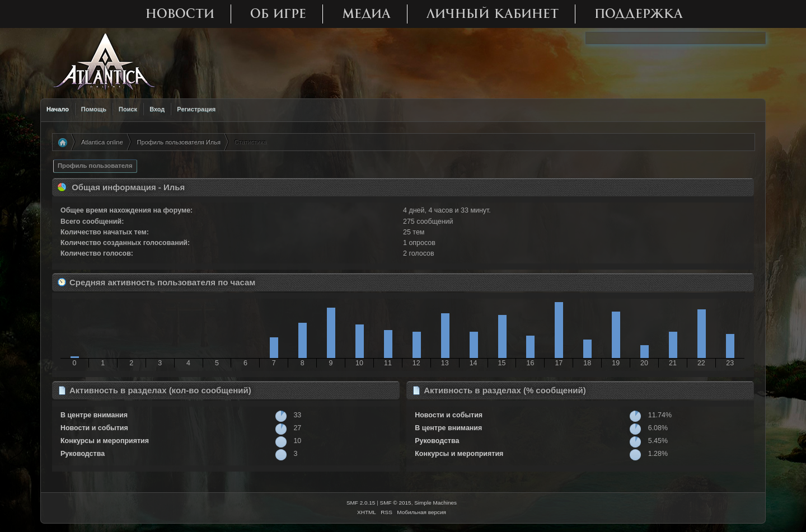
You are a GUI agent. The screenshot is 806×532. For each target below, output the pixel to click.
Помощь (94, 109)
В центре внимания (94, 415)
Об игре (278, 14)
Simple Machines (435, 503)
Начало (58, 109)
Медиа (366, 14)
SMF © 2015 (396, 503)
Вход (157, 109)
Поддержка (639, 14)
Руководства (83, 454)
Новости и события (94, 428)
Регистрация (196, 109)
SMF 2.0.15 (361, 503)
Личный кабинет (493, 14)
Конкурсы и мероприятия (105, 441)
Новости (180, 14)
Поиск (128, 109)
